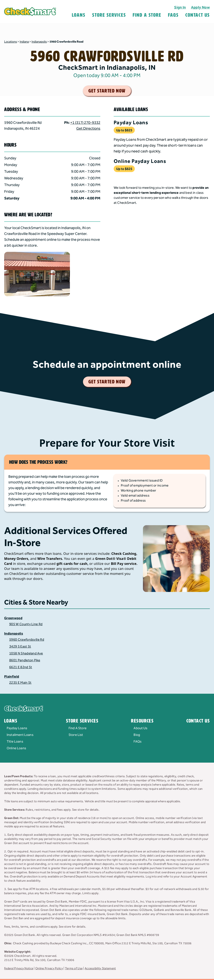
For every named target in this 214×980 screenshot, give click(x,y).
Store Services (109, 15)
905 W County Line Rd (26, 624)
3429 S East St (20, 647)
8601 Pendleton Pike (25, 660)
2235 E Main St (20, 683)
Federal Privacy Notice (19, 969)
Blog (137, 735)
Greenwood (13, 618)
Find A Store (147, 15)
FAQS (173, 15)
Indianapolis (39, 42)
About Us (140, 728)
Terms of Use (74, 969)
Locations (11, 42)
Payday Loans (17, 728)
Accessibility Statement (100, 969)
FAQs (138, 742)
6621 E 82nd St (21, 667)
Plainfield (12, 677)
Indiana (24, 42)
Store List (76, 735)
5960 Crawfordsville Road (66, 42)
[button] (52, 117)
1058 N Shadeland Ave (26, 654)
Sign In (180, 7)
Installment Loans (20, 735)
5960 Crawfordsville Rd (27, 640)
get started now (107, 91)
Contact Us (198, 15)
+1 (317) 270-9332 (85, 123)
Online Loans (16, 748)
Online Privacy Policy (49, 969)
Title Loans (15, 742)
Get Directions (88, 129)
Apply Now (200, 7)
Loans (79, 15)
